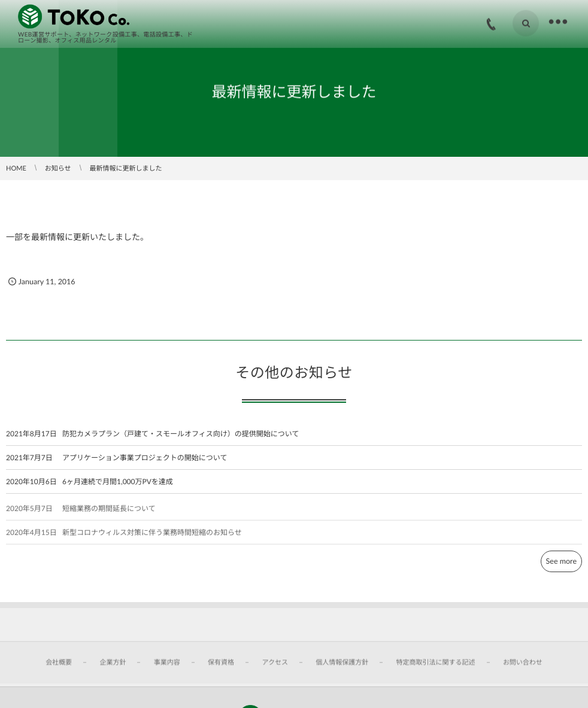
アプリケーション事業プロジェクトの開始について (145, 458)
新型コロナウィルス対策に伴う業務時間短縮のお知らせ (152, 535)
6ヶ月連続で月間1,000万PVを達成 (118, 481)
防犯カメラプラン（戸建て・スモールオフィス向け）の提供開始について (181, 434)
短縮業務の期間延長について (109, 511)
